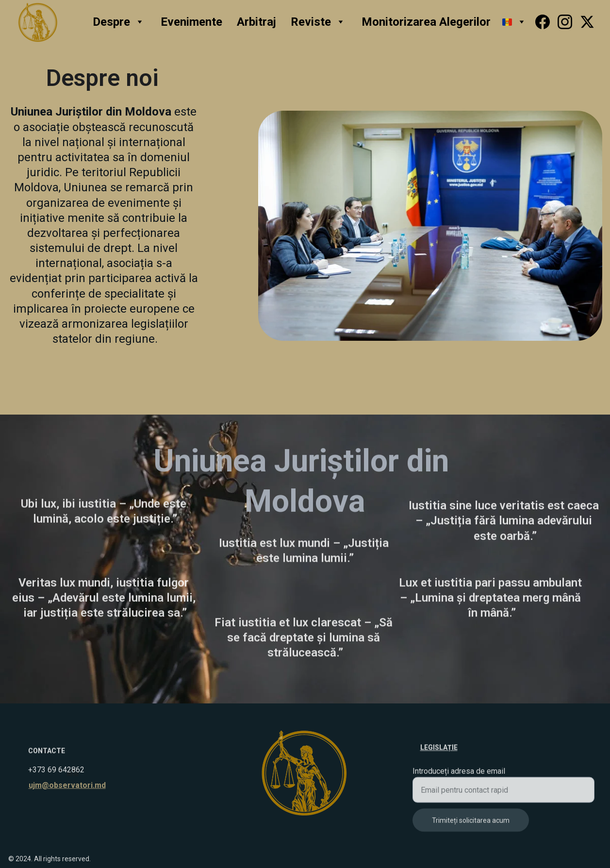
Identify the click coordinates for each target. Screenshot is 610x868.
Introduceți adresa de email (459, 775)
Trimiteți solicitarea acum (471, 824)
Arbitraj (256, 22)
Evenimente (191, 22)
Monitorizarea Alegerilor (426, 22)
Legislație (439, 748)
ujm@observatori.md (67, 786)
